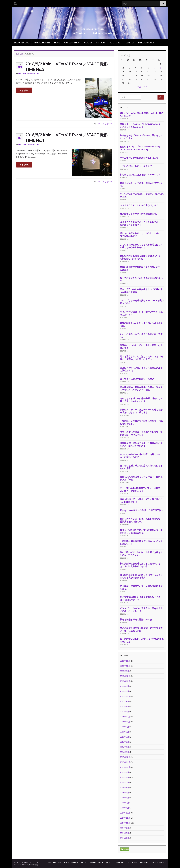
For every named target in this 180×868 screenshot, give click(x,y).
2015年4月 (124, 793)
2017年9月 (124, 701)
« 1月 (139, 87)
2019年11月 (125, 661)
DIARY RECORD (22, 43)
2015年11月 (125, 762)
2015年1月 (124, 808)
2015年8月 (124, 777)
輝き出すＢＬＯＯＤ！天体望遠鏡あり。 (139, 214)
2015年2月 (124, 803)
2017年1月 (124, 711)
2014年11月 (125, 818)
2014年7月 (124, 838)
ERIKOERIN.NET (146, 43)
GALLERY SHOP (72, 43)
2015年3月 (124, 798)
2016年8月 (124, 732)
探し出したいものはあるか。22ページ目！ (140, 174)
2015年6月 (124, 787)
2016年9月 (124, 727)
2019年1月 (124, 671)
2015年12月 (125, 757)
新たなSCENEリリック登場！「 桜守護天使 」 (142, 510)
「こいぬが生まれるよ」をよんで (136, 166)
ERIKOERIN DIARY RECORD (90, 29)
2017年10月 (125, 696)
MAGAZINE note (42, 43)
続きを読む (24, 90)
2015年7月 (124, 782)
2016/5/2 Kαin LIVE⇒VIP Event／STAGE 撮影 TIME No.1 (66, 137)
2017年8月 (124, 706)
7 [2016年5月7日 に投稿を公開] (155, 68)
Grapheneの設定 (32, 865)
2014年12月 (125, 813)
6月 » (145, 87)
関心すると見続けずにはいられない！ (138, 379)
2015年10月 (125, 767)
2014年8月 (124, 833)
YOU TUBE (115, 43)
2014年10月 (125, 823)
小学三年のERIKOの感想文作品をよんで (139, 158)
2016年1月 (124, 752)
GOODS (88, 43)
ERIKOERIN (22, 73)
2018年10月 (125, 681)
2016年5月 (124, 747)
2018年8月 (124, 691)
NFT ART (101, 43)
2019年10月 (125, 666)
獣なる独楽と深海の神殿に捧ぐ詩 (136, 619)
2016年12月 (125, 717)
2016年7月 (124, 737)
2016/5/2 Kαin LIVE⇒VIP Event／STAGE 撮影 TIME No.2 (66, 67)
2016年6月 (124, 742)
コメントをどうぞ (104, 124)
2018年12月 (125, 676)
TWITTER (129, 43)
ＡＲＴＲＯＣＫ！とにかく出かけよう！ (139, 205)
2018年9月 (124, 686)
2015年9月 (124, 772)
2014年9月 (124, 828)
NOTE (57, 43)
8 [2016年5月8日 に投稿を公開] (161, 68)
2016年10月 (125, 722)
